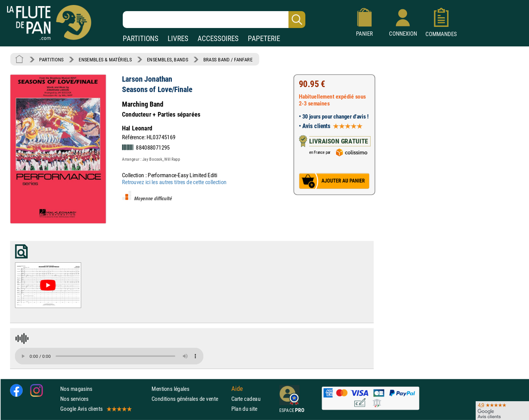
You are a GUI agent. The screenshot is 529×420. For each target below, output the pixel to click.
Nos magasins (76, 389)
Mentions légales (170, 389)
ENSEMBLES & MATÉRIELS (105, 59)
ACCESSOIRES (218, 39)
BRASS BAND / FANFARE (228, 59)
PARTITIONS (141, 39)
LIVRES (178, 39)
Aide (237, 389)
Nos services (74, 399)
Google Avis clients (96, 409)
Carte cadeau (246, 399)
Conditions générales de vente (190, 399)
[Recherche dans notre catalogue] (214, 20)
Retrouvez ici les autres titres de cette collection (174, 182)
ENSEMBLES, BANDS (167, 59)
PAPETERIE (264, 39)
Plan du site (244, 409)
